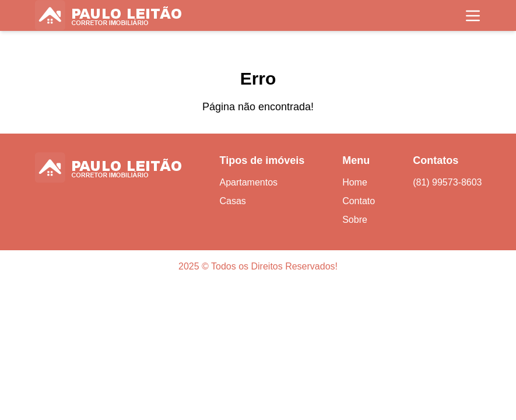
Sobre (355, 220)
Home (355, 182)
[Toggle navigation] (473, 16)
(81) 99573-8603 (447, 182)
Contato (359, 201)
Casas (232, 201)
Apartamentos (248, 182)
